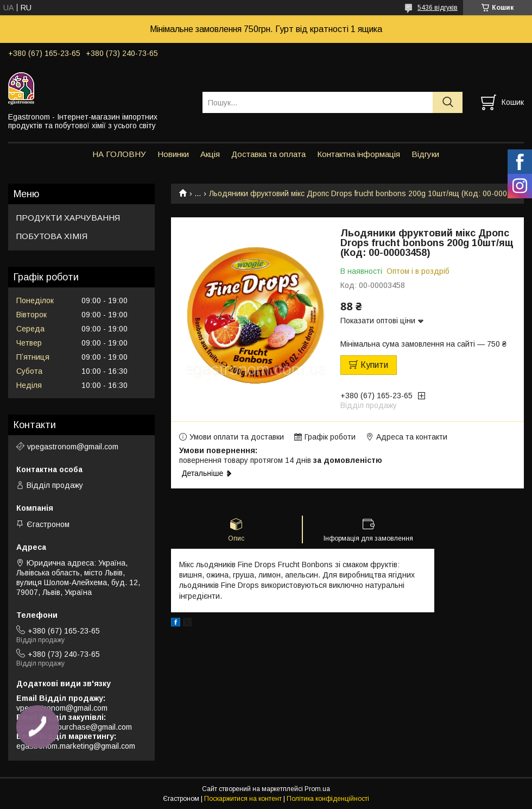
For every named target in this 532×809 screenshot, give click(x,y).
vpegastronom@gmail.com (73, 447)
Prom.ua (317, 789)
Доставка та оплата (268, 154)
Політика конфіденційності (328, 799)
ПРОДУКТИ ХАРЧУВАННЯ (68, 218)
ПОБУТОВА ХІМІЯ (52, 236)
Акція (210, 154)
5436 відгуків (438, 8)
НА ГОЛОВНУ (119, 154)
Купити (374, 365)
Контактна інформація (359, 154)
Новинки (173, 154)
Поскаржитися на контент (243, 799)
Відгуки (425, 154)
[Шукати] (448, 102)
